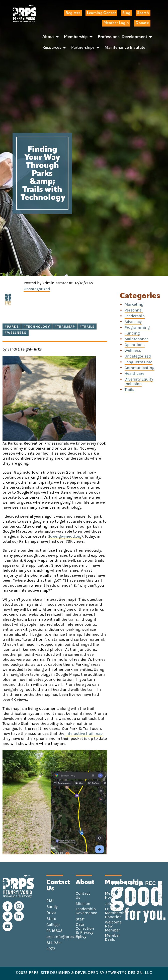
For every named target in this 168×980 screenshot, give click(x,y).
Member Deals (112, 937)
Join (109, 904)
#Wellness (16, 333)
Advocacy (133, 322)
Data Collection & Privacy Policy (85, 930)
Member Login (116, 23)
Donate (142, 23)
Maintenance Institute (125, 48)
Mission (83, 904)
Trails (130, 389)
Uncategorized (37, 289)
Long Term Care (139, 362)
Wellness (133, 350)
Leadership (135, 316)
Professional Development (122, 37)
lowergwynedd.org (65, 536)
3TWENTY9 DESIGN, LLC (129, 973)
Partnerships (83, 48)
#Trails (87, 327)
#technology (37, 327)
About (48, 37)
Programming (137, 327)
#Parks (12, 327)
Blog (126, 13)
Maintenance (137, 339)
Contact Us (83, 895)
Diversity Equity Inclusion (139, 381)
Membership (76, 37)
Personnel (134, 310)
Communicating (140, 368)
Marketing (134, 304)
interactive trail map (84, 733)
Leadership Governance (87, 911)
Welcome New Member (113, 926)
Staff (80, 919)
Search (143, 13)
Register (73, 13)
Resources (52, 48)
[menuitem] (49, 37)
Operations (135, 345)
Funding (132, 333)
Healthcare (135, 373)
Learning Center (101, 13)
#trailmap (65, 327)
